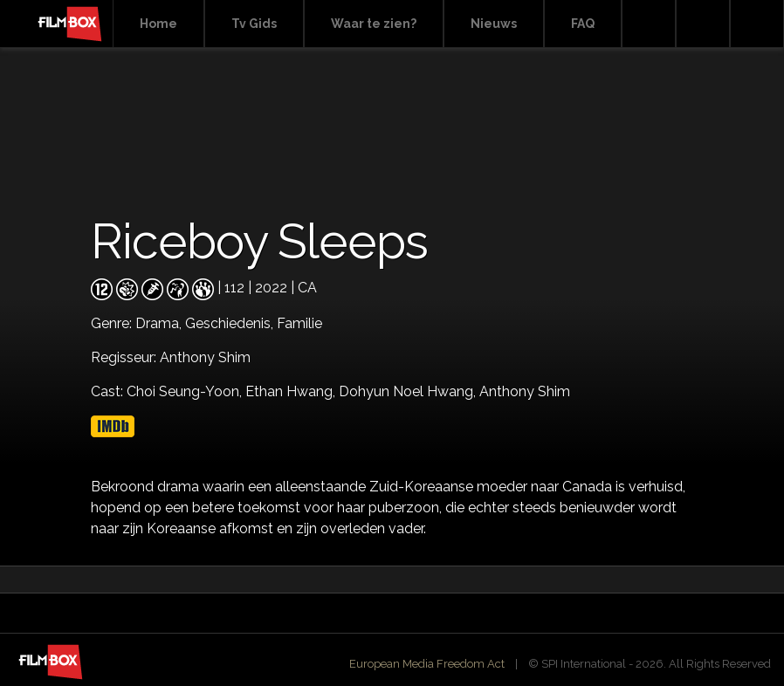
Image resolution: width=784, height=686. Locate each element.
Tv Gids (254, 24)
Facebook (703, 24)
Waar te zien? (374, 24)
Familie (299, 323)
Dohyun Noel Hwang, (409, 391)
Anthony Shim (525, 391)
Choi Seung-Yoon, (186, 391)
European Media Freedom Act (427, 664)
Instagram (757, 24)
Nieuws (494, 24)
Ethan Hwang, (292, 391)
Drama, (160, 323)
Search (649, 24)
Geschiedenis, (231, 323)
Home (158, 24)
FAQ (583, 24)
